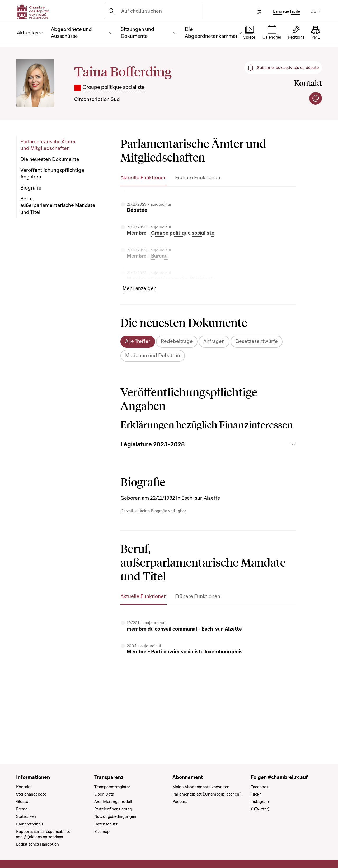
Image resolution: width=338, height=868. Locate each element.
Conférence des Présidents (183, 279)
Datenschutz (106, 824)
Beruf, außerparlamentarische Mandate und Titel (52, 206)
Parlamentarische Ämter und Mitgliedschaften (48, 145)
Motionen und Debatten (153, 356)
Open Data (104, 794)
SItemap (102, 832)
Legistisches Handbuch (37, 844)
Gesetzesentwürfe (257, 341)
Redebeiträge (177, 341)
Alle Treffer (138, 341)
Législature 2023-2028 (153, 444)
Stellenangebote (31, 794)
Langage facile (287, 11)
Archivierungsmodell (113, 802)
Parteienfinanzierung (113, 809)
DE (313, 11)
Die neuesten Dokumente (50, 160)
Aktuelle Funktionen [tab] (144, 178)
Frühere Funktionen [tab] (198, 178)
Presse (22, 809)
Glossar (23, 802)
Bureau (159, 256)
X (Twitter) (260, 809)
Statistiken (26, 816)
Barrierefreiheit (30, 824)
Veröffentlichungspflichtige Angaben (52, 174)
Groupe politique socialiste (183, 233)
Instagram (260, 802)
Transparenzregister (112, 787)
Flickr (256, 794)
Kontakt (24, 787)
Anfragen (214, 341)
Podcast (180, 802)
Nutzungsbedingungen (115, 816)
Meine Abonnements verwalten (201, 787)
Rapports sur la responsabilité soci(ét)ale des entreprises (43, 834)
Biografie (31, 188)
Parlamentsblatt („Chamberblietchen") (207, 794)
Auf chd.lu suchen (142, 11)
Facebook (260, 787)
